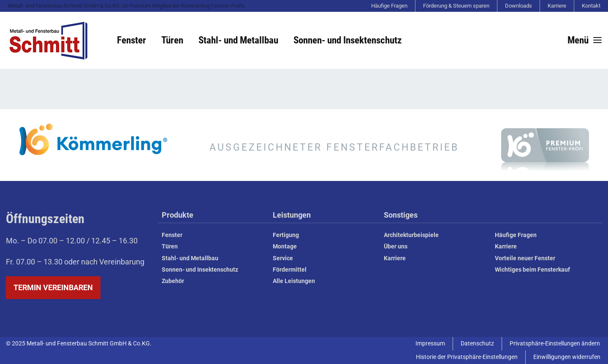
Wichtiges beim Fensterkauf (532, 270)
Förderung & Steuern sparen (456, 6)
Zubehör (173, 281)
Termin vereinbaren (53, 287)
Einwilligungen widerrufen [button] (567, 357)
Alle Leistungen (294, 281)
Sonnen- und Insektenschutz (347, 40)
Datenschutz (477, 344)
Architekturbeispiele (411, 235)
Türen (172, 40)
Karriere (557, 6)
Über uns (396, 247)
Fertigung (286, 235)
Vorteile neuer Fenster (525, 258)
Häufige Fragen (389, 6)
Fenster (132, 40)
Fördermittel (290, 270)
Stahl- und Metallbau (238, 40)
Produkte (178, 215)
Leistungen (292, 215)
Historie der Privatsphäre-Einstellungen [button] (467, 357)
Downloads (518, 6)
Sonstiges (401, 215)
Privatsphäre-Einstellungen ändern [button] (555, 344)
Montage (285, 247)
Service (283, 258)
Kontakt (591, 6)
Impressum (430, 344)
